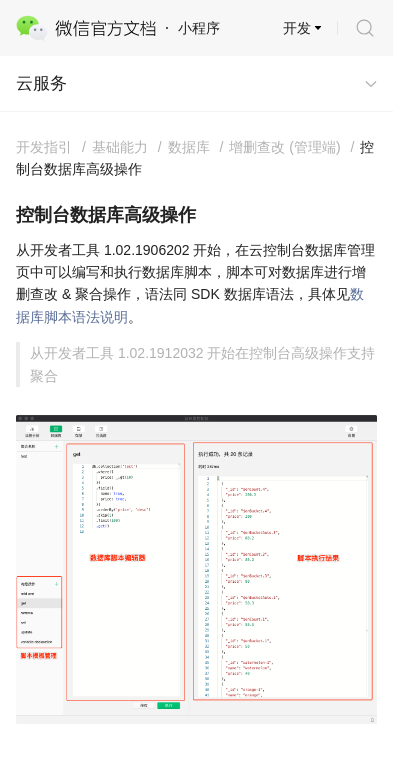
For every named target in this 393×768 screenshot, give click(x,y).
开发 (297, 28)
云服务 (41, 83)
